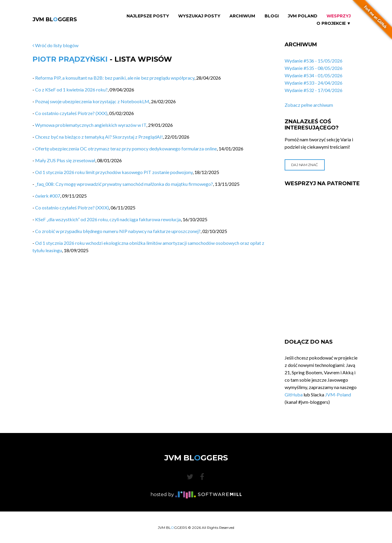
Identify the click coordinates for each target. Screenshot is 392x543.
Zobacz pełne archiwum (309, 105)
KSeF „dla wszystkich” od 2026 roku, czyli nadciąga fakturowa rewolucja (108, 219)
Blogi (272, 16)
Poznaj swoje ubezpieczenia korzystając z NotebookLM (92, 101)
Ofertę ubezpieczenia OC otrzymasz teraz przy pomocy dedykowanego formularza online (126, 149)
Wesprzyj (339, 16)
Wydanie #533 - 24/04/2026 (314, 83)
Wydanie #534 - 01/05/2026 (314, 75)
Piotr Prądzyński (70, 59)
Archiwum (242, 16)
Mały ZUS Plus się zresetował (65, 160)
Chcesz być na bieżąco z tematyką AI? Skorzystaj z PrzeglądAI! (99, 137)
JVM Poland (303, 16)
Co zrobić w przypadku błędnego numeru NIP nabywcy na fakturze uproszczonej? (118, 231)
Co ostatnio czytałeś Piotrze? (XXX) (71, 113)
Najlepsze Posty (148, 16)
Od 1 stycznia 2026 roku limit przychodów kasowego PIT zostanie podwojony (114, 172)
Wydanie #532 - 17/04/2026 (314, 90)
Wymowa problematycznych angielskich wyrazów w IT (91, 125)
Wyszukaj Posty (199, 16)
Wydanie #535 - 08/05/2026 (314, 68)
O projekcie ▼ (334, 23)
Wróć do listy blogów (55, 45)
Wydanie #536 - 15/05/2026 (314, 61)
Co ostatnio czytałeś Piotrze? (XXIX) (72, 207)
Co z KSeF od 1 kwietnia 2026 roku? (71, 90)
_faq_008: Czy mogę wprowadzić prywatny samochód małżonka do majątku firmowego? (124, 184)
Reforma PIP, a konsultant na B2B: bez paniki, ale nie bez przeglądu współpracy (115, 78)
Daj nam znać (305, 165)
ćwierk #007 (48, 196)
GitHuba (294, 394)
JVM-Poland (338, 394)
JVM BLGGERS (55, 19)
